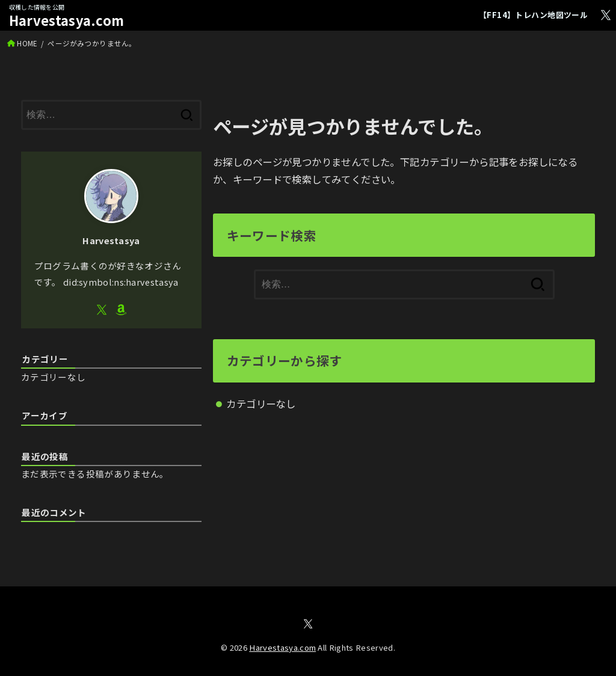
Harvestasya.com (67, 20)
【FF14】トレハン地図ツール (533, 15)
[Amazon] (121, 310)
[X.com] (606, 15)
